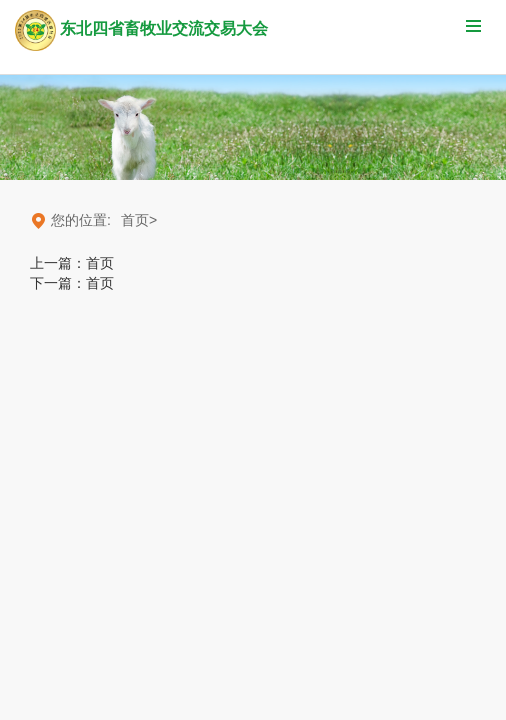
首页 (100, 263)
